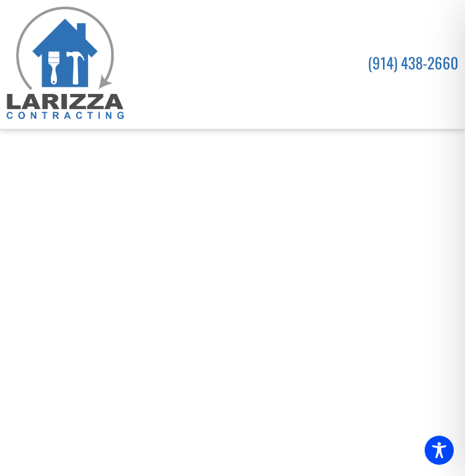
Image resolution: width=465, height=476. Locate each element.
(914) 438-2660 (413, 63)
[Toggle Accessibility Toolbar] (439, 450)
